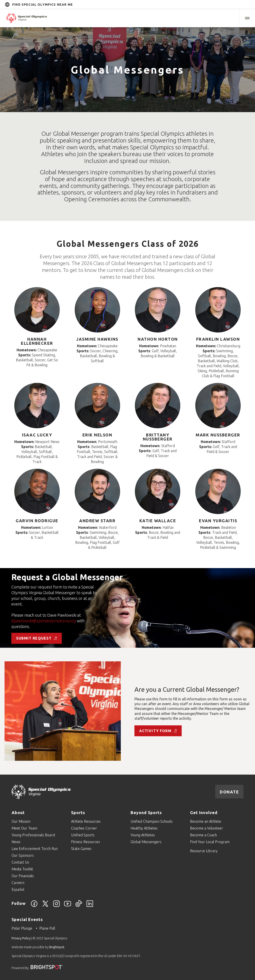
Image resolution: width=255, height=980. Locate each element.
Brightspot (57, 947)
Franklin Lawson (218, 339)
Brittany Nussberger (158, 437)
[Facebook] (34, 906)
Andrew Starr (97, 521)
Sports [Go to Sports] (78, 813)
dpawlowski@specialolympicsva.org (44, 621)
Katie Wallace (158, 521)
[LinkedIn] (90, 906)
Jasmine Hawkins (97, 339)
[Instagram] (56, 906)
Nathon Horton (158, 339)
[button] (247, 18)
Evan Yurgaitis (218, 521)
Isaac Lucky (37, 435)
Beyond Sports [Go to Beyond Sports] (146, 813)
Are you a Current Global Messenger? (187, 689)
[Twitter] (45, 906)
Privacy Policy (21, 938)
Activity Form (158, 731)
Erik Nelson (97, 435)
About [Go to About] (18, 813)
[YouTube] (68, 906)
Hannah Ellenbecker (37, 341)
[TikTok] (79, 906)
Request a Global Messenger (67, 577)
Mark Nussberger (218, 435)
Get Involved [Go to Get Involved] (204, 813)
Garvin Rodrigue (37, 521)
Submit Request (37, 638)
